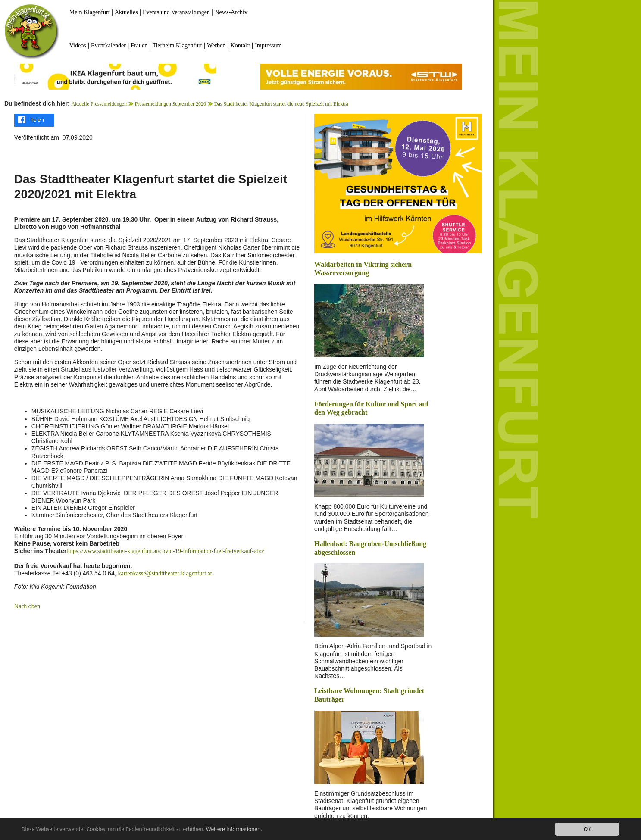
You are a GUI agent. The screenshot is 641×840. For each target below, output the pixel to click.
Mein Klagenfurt (90, 12)
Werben (216, 45)
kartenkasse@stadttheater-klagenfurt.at (165, 573)
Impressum (268, 45)
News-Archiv (231, 12)
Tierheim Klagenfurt (177, 45)
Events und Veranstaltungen (176, 12)
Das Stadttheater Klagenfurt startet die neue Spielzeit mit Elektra (281, 104)
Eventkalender (108, 45)
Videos (78, 45)
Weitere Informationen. (234, 829)
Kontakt (240, 45)
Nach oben (27, 606)
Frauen (139, 45)
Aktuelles (126, 12)
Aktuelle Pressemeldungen (99, 104)
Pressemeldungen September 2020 (170, 104)
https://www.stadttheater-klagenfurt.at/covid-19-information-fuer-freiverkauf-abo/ (165, 551)
